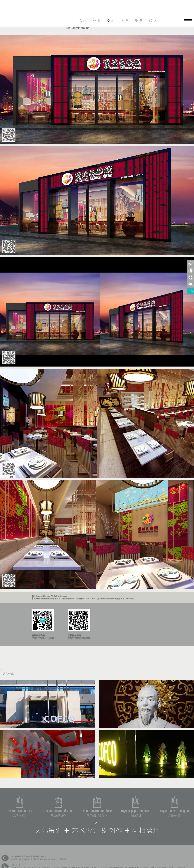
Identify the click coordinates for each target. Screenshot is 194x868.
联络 (154, 21)
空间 (111, 21)
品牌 (83, 21)
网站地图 (63, 859)
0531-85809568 (191, 264)
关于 (126, 21)
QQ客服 (191, 271)
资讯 (139, 21)
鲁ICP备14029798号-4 (20, 859)
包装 (97, 21)
